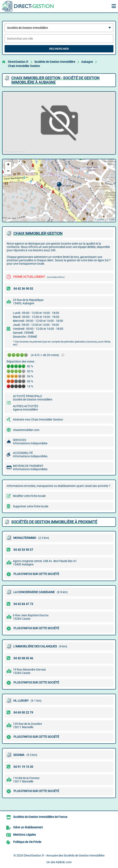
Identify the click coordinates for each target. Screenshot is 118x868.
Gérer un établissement (28, 827)
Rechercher (59, 49)
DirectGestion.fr (18, 62)
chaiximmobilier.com (26, 430)
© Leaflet (99, 220)
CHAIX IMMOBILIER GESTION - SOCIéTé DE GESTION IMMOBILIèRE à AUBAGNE (55, 80)
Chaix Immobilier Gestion (24, 66)
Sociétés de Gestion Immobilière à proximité (54, 522)
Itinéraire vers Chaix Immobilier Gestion (38, 419)
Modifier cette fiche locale (29, 496)
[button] (59, 186)
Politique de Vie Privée (27, 842)
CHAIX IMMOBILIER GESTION (38, 233)
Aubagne (87, 62)
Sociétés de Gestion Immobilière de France (40, 817)
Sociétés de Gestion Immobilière (55, 62)
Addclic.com (64, 862)
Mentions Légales (24, 835)
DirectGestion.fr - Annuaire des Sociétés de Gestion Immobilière (64, 855)
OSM (112, 220)
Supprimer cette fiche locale (31, 506)
